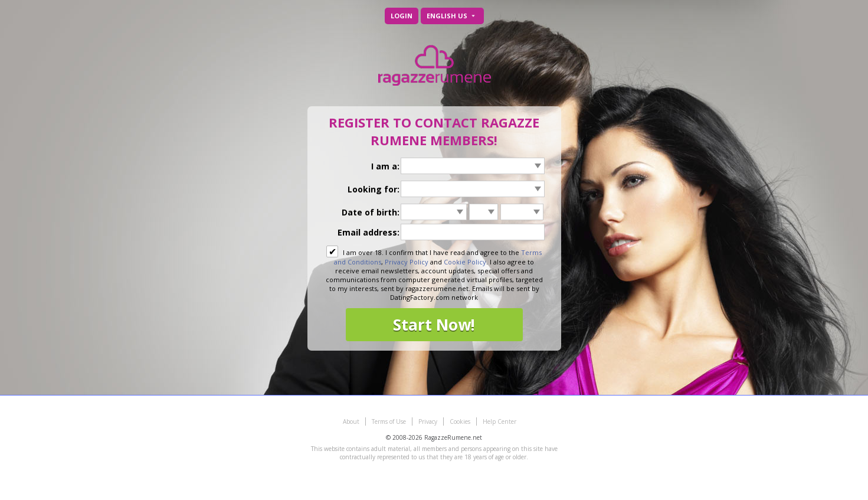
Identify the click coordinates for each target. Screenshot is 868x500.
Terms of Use (389, 421)
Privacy (428, 421)
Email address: (369, 232)
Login (402, 16)
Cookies (460, 421)
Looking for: (374, 189)
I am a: (385, 166)
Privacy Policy (407, 262)
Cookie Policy (465, 262)
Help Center (499, 421)
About (351, 421)
